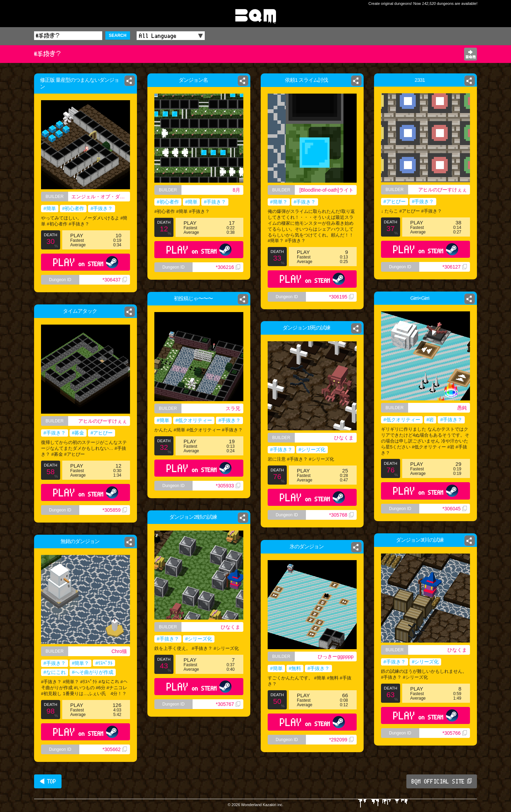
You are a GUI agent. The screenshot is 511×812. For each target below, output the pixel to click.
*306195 (341, 297)
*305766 (455, 733)
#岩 (430, 420)
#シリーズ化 (312, 451)
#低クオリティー (402, 420)
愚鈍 (462, 408)
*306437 (115, 280)
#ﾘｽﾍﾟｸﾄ (104, 663)
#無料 (295, 668)
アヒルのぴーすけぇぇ (444, 190)
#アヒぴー (392, 203)
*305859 (115, 510)
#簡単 (50, 208)
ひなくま (346, 438)
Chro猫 (119, 651)
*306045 (455, 509)
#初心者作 (73, 208)
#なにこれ (55, 672)
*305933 (228, 486)
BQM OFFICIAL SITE (442, 781)
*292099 (341, 740)
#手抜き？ (102, 208)
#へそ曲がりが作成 (93, 672)
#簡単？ (279, 202)
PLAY (86, 262)
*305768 (344, 521)
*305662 (115, 749)
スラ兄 (233, 408)
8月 (236, 190)
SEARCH (118, 35)
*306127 (457, 274)
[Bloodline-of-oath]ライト (326, 190)
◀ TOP (48, 781)
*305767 (228, 704)
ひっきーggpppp (336, 656)
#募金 (78, 433)
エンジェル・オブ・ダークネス (101, 197)
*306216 (228, 267)
